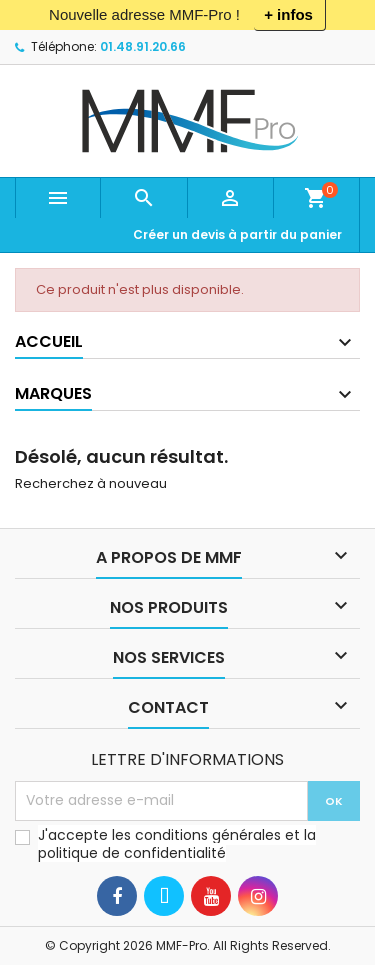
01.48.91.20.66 (143, 46)
